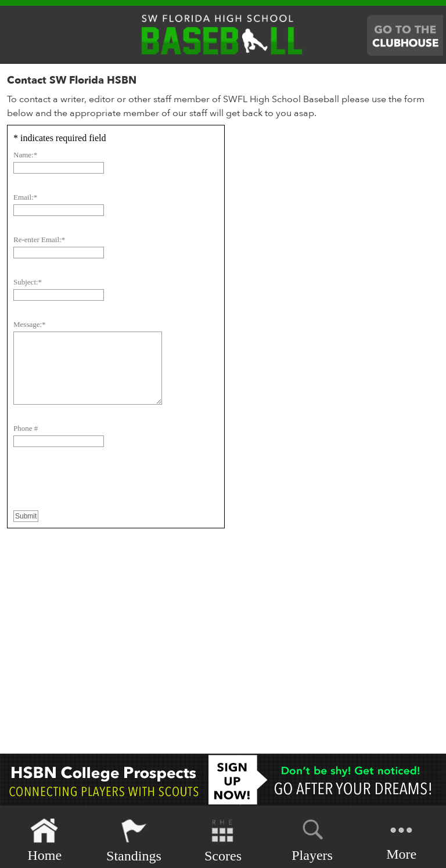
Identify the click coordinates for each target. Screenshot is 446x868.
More (401, 839)
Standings (134, 840)
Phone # (26, 428)
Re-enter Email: (39, 239)
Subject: (28, 282)
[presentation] (102, 487)
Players (312, 838)
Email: (25, 197)
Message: (30, 324)
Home (44, 840)
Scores (223, 840)
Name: (25, 155)
